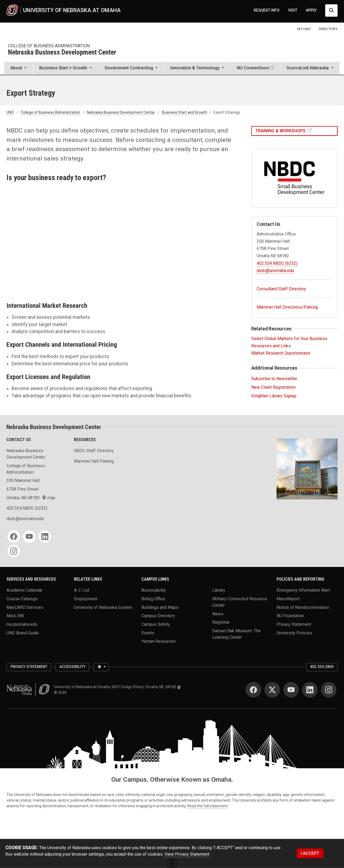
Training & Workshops (281, 131)
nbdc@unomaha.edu (275, 271)
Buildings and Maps (160, 607)
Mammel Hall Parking (94, 461)
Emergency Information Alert (303, 590)
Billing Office (153, 599)
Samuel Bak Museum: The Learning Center (236, 634)
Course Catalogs (22, 599)
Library (219, 590)
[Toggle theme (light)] (101, 667)
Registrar (221, 622)
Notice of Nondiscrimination (303, 607)
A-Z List (82, 590)
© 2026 (61, 692)
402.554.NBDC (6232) (277, 263)
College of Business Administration (49, 46)
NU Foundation (290, 616)
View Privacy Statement (187, 854)
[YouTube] (29, 537)
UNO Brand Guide (23, 633)
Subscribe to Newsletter (274, 379)
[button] (19, 69)
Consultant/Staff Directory (281, 289)
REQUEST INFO (267, 10)
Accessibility (154, 590)
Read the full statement (207, 806)
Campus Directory (158, 616)
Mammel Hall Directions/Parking (287, 307)
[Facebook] (14, 537)
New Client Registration (273, 387)
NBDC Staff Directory (94, 451)
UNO (10, 112)
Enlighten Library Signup (274, 396)
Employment (86, 599)
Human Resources (159, 641)
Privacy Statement (294, 624)
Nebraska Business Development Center (62, 53)
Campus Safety (156, 624)
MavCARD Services (25, 607)
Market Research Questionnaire (281, 353)
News (218, 614)
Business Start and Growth (185, 112)
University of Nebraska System (103, 607)
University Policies (294, 633)
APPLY (311, 10)
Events (148, 633)
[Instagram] (14, 551)
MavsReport (288, 599)
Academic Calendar (24, 590)
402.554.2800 (322, 667)
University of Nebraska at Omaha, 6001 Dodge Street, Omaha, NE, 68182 (117, 687)
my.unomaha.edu (22, 624)
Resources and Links (271, 346)
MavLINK (15, 616)
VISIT (293, 10)
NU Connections (253, 68)
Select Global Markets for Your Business (289, 339)
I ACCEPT (310, 853)
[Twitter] (272, 690)
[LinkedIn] (45, 537)
